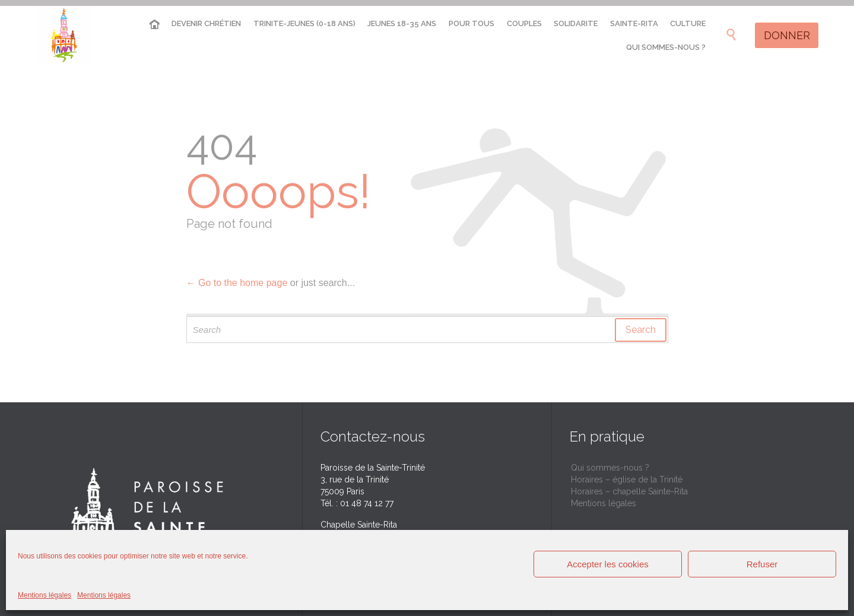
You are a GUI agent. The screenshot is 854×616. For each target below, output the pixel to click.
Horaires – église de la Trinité (627, 480)
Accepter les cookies (608, 564)
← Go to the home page (237, 283)
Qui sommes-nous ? (610, 468)
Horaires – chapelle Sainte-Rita (629, 491)
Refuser (762, 564)
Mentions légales (45, 595)
